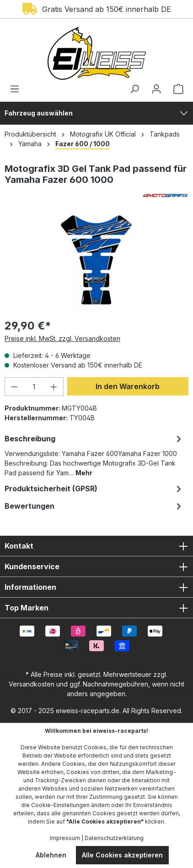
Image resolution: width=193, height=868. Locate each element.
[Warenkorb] (176, 89)
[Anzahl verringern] (14, 387)
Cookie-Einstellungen (60, 805)
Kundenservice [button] (96, 566)
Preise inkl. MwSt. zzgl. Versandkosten (62, 338)
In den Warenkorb (128, 386)
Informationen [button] (96, 587)
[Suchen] (134, 89)
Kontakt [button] (96, 546)
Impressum (65, 838)
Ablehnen (51, 855)
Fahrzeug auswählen (39, 113)
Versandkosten (32, 684)
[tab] (94, 455)
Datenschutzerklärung (114, 838)
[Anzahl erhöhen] (54, 387)
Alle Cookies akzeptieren (122, 855)
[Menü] (17, 89)
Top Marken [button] (96, 608)
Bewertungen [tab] (94, 506)
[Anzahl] (34, 387)
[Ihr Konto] (156, 89)
